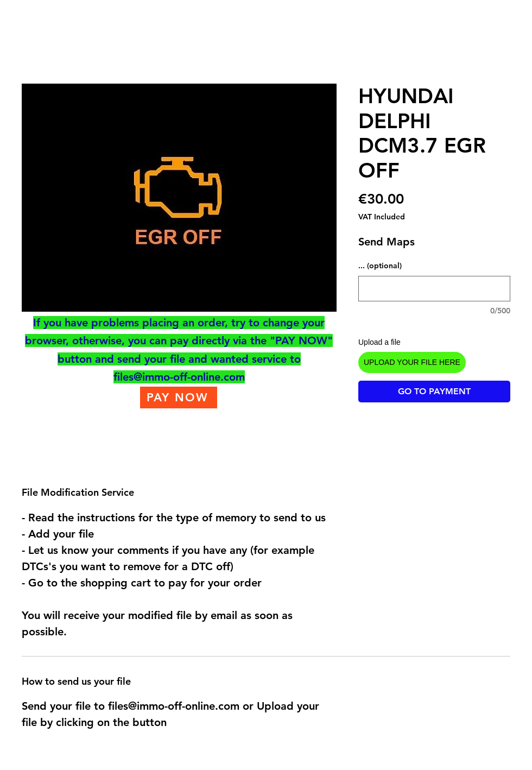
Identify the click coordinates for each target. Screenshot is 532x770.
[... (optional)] (434, 289)
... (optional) (380, 266)
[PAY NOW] (179, 397)
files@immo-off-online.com (179, 377)
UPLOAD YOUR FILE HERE (412, 362)
